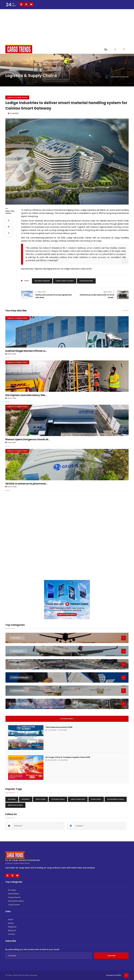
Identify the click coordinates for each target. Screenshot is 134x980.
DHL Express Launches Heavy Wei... (26, 395)
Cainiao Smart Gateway (65, 281)
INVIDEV (118, 975)
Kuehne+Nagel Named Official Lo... (26, 351)
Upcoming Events (67, 719)
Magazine (12, 927)
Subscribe (111, 956)
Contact (12, 934)
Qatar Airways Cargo (116, 799)
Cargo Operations (78, 799)
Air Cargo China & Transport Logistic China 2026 (68, 757)
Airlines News (13, 894)
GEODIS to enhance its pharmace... (26, 484)
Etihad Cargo (96, 799)
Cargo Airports (14, 897)
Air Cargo (12, 799)
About (11, 919)
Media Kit (12, 930)
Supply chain (41, 799)
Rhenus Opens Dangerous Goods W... (28, 439)
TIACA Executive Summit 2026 (59, 727)
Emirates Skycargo (15, 805)
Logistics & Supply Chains (17, 97)
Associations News (16, 901)
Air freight (26, 799)
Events (11, 923)
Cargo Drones (14, 905)
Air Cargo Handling (42, 281)
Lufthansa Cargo (58, 799)
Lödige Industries (86, 281)
